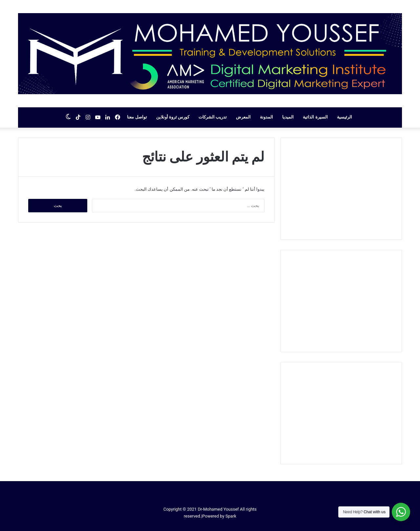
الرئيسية (345, 117)
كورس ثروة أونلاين (173, 117)
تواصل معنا (137, 117)
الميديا (288, 117)
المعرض (243, 117)
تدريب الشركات (213, 117)
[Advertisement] (341, 189)
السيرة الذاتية (315, 117)
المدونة (266, 117)
